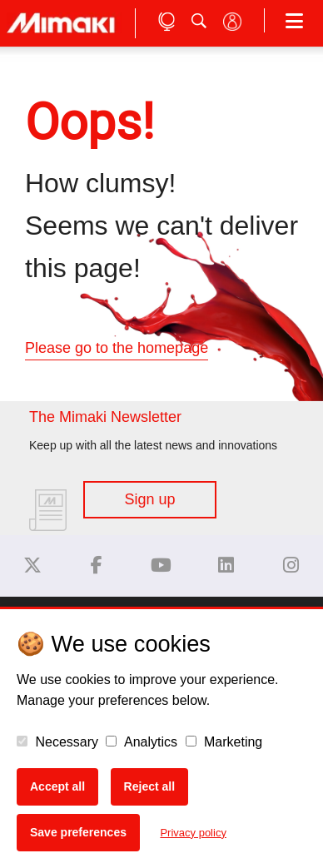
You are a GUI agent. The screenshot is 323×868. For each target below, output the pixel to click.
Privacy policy (193, 833)
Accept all (57, 786)
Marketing (224, 742)
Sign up (149, 499)
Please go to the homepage (117, 348)
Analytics (142, 742)
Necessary (57, 742)
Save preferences (78, 832)
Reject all (149, 786)
